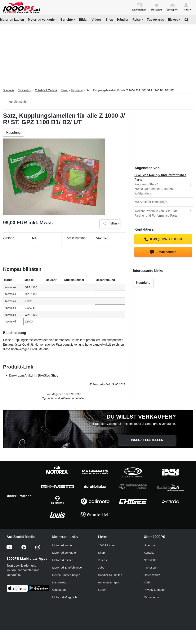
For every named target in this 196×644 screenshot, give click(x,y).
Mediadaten (151, 597)
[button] (187, 7)
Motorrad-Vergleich (65, 597)
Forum (102, 590)
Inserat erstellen (147, 440)
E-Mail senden (163, 252)
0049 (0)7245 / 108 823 (163, 239)
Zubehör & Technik (46, 90)
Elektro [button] (173, 20)
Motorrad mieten (63, 560)
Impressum (151, 567)
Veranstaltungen (109, 582)
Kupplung (77, 90)
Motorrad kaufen (12, 20)
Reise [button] (137, 20)
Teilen (109, 224)
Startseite (9, 90)
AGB (147, 582)
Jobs (101, 567)
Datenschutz (152, 575)
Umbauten (59, 590)
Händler (123, 20)
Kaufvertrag (60, 582)
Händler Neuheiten (110, 575)
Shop (109, 20)
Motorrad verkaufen (42, 20)
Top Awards (155, 20)
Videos (96, 20)
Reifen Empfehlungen (66, 575)
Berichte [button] (67, 20)
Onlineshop (25, 90)
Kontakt (149, 553)
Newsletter (151, 560)
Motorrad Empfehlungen (68, 567)
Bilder (83, 20)
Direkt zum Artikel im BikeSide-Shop (34, 375)
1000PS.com (106, 545)
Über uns (150, 545)
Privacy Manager (155, 590)
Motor (64, 90)
